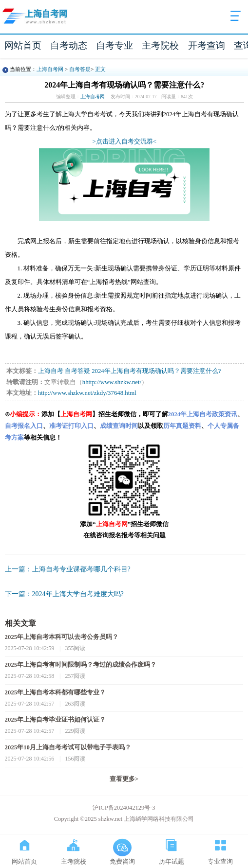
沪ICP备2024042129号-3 (124, 808)
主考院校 (160, 45)
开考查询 (207, 45)
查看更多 (124, 779)
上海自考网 (50, 69)
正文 (100, 69)
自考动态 (69, 45)
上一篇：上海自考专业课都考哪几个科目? (68, 569)
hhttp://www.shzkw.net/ (112, 382)
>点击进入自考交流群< (124, 142)
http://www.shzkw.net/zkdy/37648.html (87, 393)
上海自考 (51, 371)
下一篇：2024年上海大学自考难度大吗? (64, 594)
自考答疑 (80, 69)
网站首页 (23, 45)
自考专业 (114, 45)
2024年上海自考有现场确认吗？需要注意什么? (156, 371)
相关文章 (20, 623)
